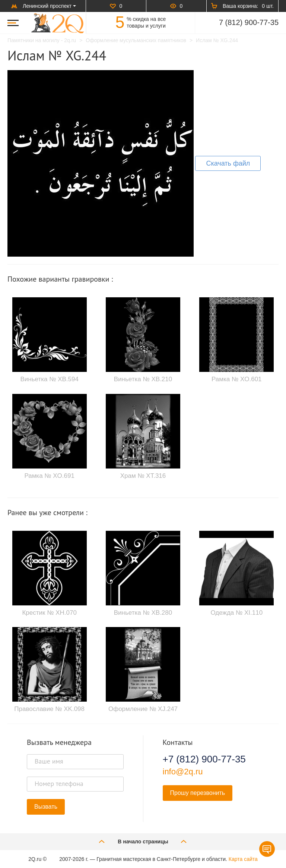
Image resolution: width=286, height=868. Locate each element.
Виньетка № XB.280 (143, 613)
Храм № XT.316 (143, 476)
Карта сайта (243, 859)
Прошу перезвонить (198, 793)
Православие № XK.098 (49, 709)
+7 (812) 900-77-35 (204, 759)
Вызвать (46, 807)
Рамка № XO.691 (49, 476)
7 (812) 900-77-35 (249, 22)
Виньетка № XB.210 (143, 379)
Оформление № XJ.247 (143, 709)
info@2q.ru (183, 772)
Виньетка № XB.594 (49, 379)
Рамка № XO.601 (237, 379)
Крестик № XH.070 (49, 613)
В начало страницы (143, 841)
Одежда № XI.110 (237, 613)
